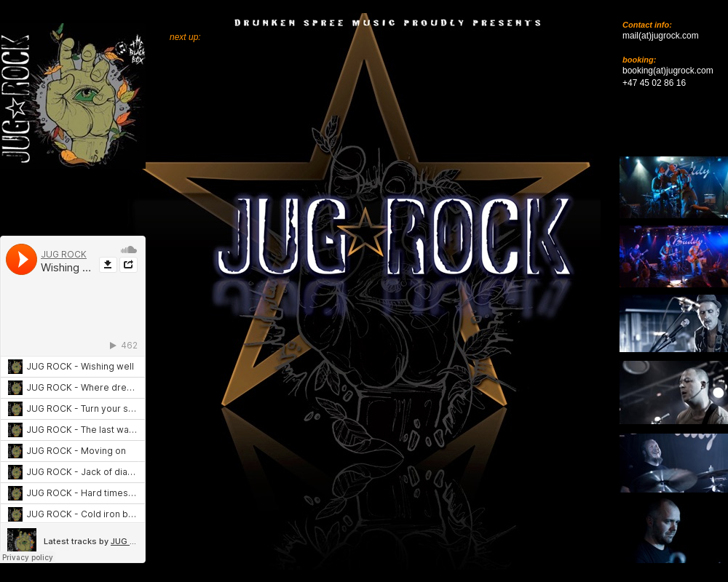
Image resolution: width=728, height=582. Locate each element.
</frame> (265, 549)
